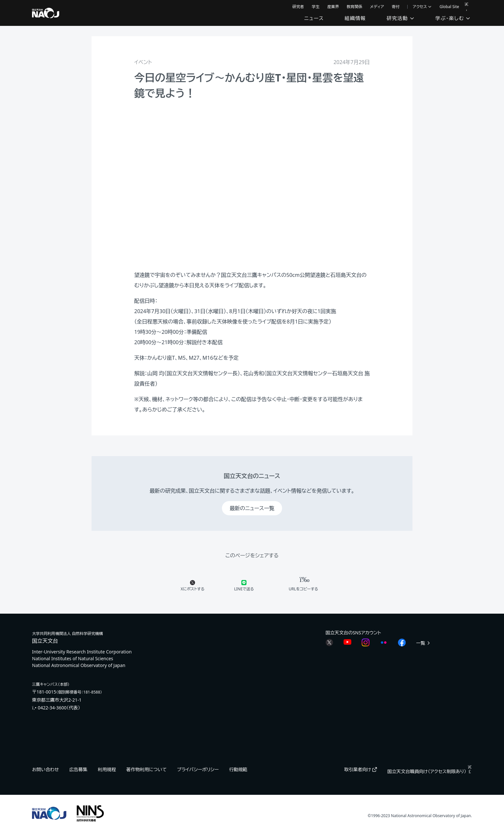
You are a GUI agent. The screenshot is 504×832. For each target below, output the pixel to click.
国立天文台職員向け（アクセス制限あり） (430, 771)
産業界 (333, 7)
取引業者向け (361, 769)
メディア (377, 7)
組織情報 (355, 18)
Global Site (449, 7)
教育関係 (355, 7)
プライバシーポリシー (198, 769)
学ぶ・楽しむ (453, 18)
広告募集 (78, 769)
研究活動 (400, 18)
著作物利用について (146, 769)
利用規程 (107, 769)
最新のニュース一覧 (252, 508)
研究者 (298, 7)
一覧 (423, 643)
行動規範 (238, 769)
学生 (316, 7)
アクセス (422, 7)
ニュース (314, 18)
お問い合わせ (45, 769)
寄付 (396, 7)
